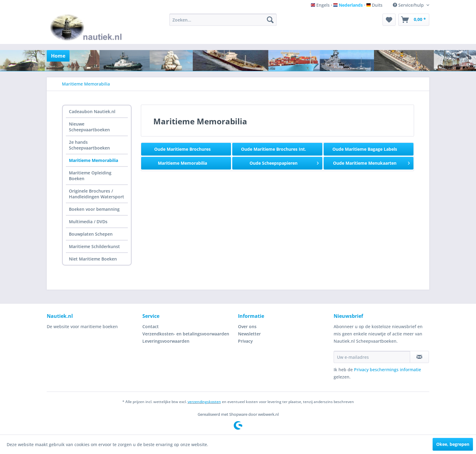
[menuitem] (223, 20)
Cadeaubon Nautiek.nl (92, 111)
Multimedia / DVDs (88, 222)
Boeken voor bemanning (94, 209)
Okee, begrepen (453, 444)
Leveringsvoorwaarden (166, 341)
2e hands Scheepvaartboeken (89, 145)
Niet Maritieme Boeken (93, 259)
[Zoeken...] (223, 20)
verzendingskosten (204, 402)
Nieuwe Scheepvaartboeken (89, 127)
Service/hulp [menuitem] (409, 5)
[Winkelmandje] (414, 20)
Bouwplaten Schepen (91, 234)
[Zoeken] (270, 20)
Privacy (245, 341)
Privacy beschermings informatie (388, 370)
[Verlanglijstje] (389, 20)
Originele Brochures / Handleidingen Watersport (97, 194)
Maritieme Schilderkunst (94, 246)
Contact (151, 326)
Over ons (247, 326)
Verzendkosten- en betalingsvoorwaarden (186, 334)
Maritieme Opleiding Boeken (90, 176)
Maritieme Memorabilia (93, 160)
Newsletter (249, 334)
